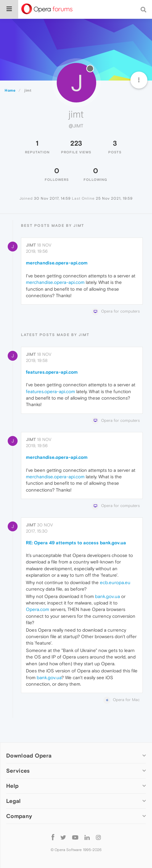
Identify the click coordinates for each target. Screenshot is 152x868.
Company (19, 816)
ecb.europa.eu (115, 582)
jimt (31, 245)
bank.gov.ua (107, 596)
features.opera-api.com (52, 372)
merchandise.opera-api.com (57, 263)
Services (18, 771)
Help (12, 786)
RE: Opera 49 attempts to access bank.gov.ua (76, 543)
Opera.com (37, 609)
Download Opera (29, 756)
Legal (14, 801)
